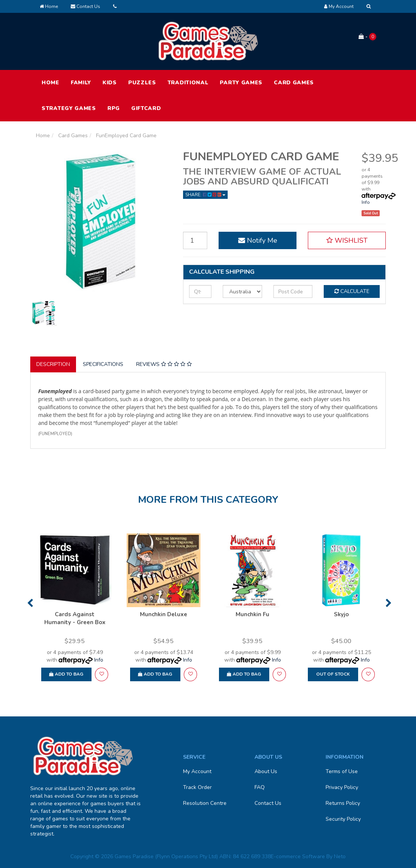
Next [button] (389, 603)
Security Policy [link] (343, 819)
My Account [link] (197, 771)
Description (53, 364)
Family (81, 83)
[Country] (242, 291)
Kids (110, 83)
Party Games (241, 83)
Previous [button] (30, 603)
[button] (347, 240)
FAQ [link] (260, 787)
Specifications (103, 364)
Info (366, 202)
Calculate (352, 291)
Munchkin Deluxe (164, 614)
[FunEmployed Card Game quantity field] (195, 240)
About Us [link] (266, 771)
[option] (75, 611)
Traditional (188, 83)
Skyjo (341, 614)
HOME (50, 83)
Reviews (164, 364)
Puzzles (142, 83)
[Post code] (293, 291)
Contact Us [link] (268, 803)
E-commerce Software (298, 856)
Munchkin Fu (252, 614)
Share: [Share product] (205, 195)
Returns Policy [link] (343, 803)
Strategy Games (69, 108)
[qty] (200, 291)
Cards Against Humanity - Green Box (75, 618)
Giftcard (146, 108)
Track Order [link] (197, 787)
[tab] (54, 364)
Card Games (294, 83)
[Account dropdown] (339, 6)
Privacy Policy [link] (342, 787)
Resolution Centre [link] (205, 803)
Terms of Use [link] (342, 771)
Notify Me (258, 240)
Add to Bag (66, 674)
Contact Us (85, 6)
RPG (114, 108)
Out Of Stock (333, 674)
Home (49, 6)
